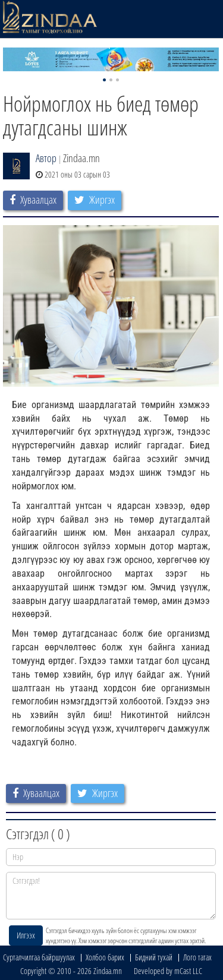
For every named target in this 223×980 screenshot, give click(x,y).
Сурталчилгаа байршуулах (39, 957)
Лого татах (197, 957)
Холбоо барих (105, 957)
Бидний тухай (154, 957)
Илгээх (26, 935)
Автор (46, 158)
